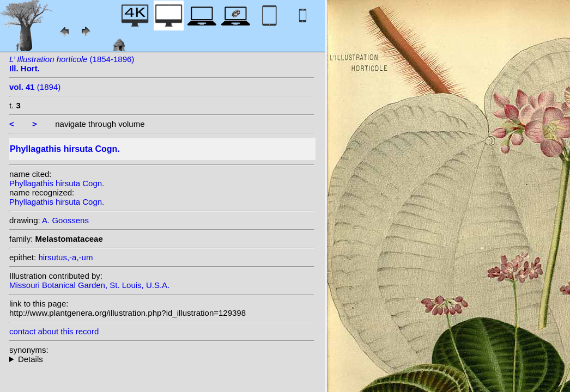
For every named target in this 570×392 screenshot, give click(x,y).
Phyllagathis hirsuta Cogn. (57, 183)
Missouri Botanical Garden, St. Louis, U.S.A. (89, 285)
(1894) (35, 87)
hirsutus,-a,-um (65, 257)
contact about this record (54, 331)
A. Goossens (65, 220)
